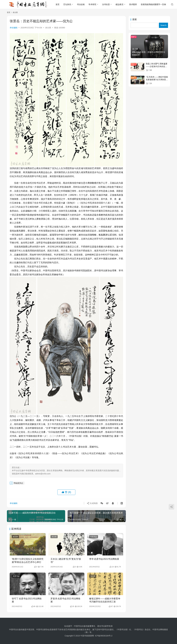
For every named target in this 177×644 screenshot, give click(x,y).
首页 (58, 4)
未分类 (48, 28)
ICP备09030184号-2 (104, 636)
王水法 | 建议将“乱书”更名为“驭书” (66, 560)
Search (163, 25)
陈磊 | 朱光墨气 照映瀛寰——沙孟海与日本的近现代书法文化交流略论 (157, 66)
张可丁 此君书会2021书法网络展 (27, 600)
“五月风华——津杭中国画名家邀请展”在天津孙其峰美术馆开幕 (157, 80)
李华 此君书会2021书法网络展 (104, 559)
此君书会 (94, 537)
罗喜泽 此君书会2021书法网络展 (65, 600)
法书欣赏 (106, 4)
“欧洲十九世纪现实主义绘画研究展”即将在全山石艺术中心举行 (28, 560)
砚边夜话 (119, 4)
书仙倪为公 (18, 483)
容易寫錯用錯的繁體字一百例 (153, 4)
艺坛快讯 (67, 4)
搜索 (135, 19)
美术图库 (133, 4)
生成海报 (92, 503)
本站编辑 (14, 28)
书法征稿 (81, 4)
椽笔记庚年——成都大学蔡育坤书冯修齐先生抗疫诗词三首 (105, 600)
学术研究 (92, 4)
